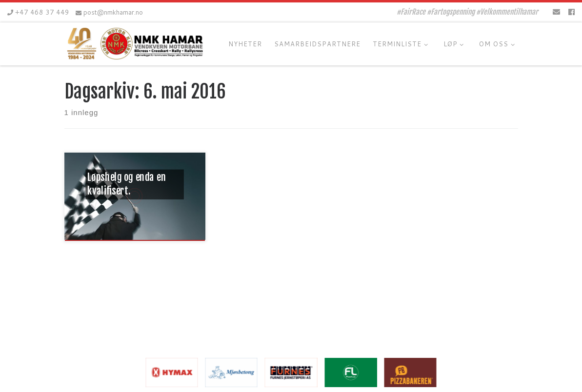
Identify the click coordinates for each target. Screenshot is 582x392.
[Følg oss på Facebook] (572, 12)
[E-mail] (556, 12)
